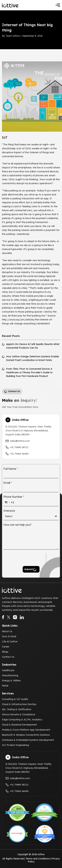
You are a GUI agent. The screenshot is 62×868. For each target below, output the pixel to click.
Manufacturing (10, 675)
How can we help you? (17, 525)
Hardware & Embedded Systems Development (28, 740)
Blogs (5, 652)
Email (8, 483)
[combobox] (9, 502)
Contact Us (8, 657)
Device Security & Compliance (19, 714)
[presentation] (25, 558)
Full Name (11, 469)
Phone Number (14, 497)
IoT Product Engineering (15, 745)
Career (6, 647)
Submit (29, 569)
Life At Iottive (10, 642)
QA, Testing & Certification (17, 709)
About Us (7, 631)
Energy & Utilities (11, 681)
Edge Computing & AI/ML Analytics (22, 720)
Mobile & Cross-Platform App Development (26, 730)
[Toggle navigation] (58, 5)
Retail (5, 686)
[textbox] (30, 516)
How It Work (9, 636)
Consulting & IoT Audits (15, 699)
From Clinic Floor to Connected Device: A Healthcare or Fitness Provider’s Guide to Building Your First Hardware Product (29, 372)
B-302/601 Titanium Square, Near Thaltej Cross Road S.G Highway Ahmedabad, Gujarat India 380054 (28, 431)
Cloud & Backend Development (19, 725)
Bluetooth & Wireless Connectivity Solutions (26, 735)
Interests (9, 511)
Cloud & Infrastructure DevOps (19, 704)
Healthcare (8, 670)
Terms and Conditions (38, 859)
